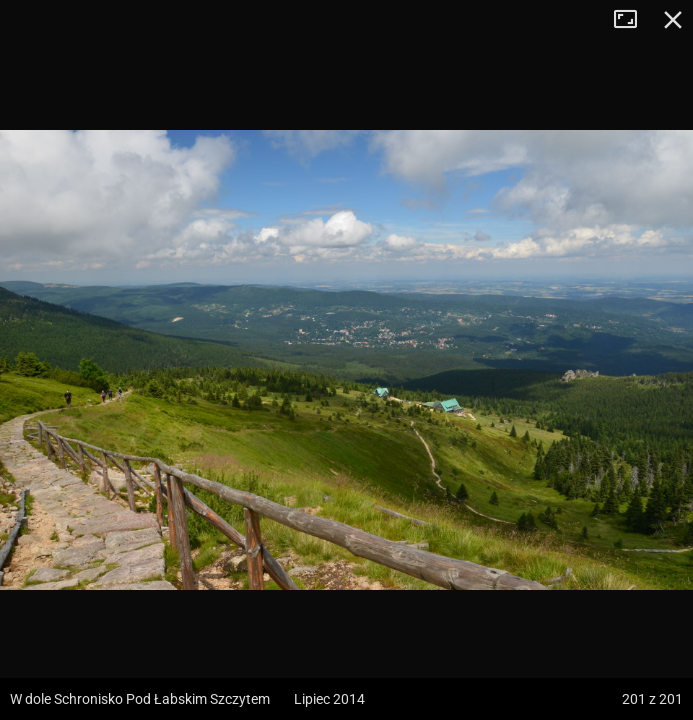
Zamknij (673, 20)
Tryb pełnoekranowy (633, 20)
